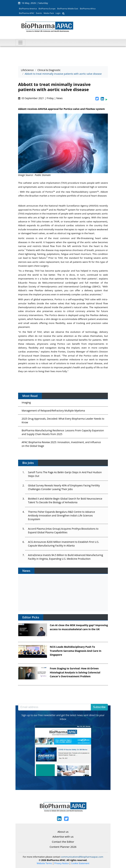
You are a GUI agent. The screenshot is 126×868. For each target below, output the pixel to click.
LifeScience (27, 70)
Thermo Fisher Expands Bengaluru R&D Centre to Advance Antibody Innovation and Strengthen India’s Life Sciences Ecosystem (62, 515)
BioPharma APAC (27, 13)
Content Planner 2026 (63, 847)
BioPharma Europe (47, 9)
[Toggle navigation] (20, 43)
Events (39, 13)
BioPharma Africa (88, 9)
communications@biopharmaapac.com (82, 857)
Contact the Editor (63, 842)
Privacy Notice (62, 863)
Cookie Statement (80, 863)
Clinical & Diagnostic (49, 70)
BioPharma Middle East (68, 9)
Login (58, 13)
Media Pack (49, 13)
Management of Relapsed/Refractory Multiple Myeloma (53, 411)
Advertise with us (63, 837)
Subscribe (99, 707)
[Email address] (55, 707)
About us (63, 832)
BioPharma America (28, 9)
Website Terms (44, 863)
